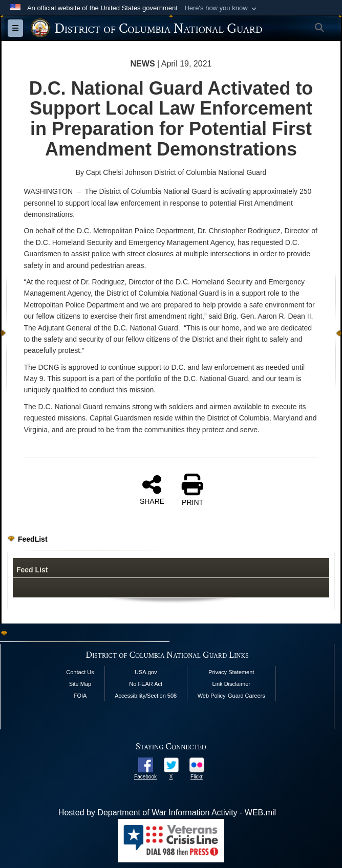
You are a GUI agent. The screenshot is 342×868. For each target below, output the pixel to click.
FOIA (80, 696)
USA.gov (146, 672)
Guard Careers (247, 696)
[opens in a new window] (146, 764)
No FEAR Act (146, 684)
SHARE (152, 489)
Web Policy (212, 696)
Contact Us (80, 672)
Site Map (80, 684)
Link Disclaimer (231, 684)
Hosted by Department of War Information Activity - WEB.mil (167, 813)
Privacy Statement (231, 672)
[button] (221, 8)
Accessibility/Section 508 (146, 696)
